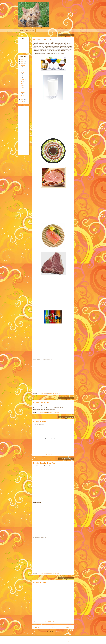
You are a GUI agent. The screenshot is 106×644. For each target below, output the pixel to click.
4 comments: (56, 573)
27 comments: (57, 393)
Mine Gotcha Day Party (42, 39)
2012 (22, 61)
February (23, 92)
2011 (22, 64)
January (22, 96)
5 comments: (56, 454)
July (22, 81)
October (22, 72)
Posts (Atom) (56, 631)
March (22, 90)
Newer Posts (37, 627)
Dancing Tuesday (40, 421)
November (23, 69)
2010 (22, 100)
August (22, 79)
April (22, 88)
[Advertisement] (25, 130)
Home (21, 31)
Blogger (69, 641)
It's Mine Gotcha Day (41, 402)
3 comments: (56, 622)
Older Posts (70, 627)
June (22, 84)
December (23, 65)
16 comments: (57, 412)
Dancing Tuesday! (40, 582)
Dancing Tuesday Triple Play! (44, 463)
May (22, 86)
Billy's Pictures (30, 31)
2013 (22, 59)
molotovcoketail (57, 641)
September (23, 76)
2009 (22, 102)
